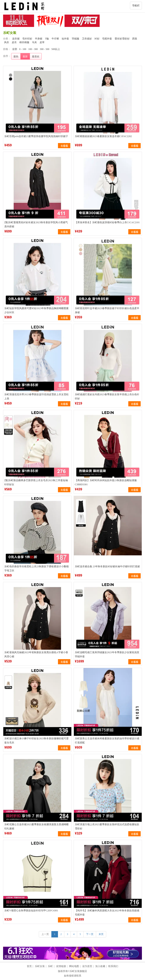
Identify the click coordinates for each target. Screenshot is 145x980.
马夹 (34, 42)
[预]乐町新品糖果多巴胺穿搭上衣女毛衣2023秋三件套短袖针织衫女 (36, 482)
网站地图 (74, 966)
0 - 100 (23, 49)
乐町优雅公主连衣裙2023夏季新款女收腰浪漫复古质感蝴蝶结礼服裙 (37, 826)
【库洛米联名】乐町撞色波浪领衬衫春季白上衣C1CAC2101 (107, 222)
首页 (29, 966)
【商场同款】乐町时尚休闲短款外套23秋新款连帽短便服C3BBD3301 (106, 482)
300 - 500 (45, 49)
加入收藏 (100, 966)
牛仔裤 (55, 39)
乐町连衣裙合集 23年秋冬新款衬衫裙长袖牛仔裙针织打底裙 (107, 566)
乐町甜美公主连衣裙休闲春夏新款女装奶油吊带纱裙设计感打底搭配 (107, 741)
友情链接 (61, 966)
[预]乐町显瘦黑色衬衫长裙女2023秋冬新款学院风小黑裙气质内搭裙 (36, 224)
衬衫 (97, 39)
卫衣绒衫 (87, 39)
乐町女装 (40, 966)
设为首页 (87, 966)
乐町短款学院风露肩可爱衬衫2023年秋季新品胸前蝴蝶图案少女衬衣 (37, 310)
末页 (101, 934)
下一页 (90, 934)
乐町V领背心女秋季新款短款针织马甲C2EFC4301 (31, 911)
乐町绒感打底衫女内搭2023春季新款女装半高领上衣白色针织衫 (107, 396)
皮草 (42, 42)
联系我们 (113, 966)
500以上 (56, 49)
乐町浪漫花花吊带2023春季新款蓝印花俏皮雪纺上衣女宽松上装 (37, 396)
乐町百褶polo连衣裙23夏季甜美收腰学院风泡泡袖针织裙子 (36, 136)
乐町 (50, 966)
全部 (15, 49)
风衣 (7, 42)
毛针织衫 (27, 39)
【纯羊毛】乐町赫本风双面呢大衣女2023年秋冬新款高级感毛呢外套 (107, 913)
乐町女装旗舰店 (78, 971)
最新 (25, 57)
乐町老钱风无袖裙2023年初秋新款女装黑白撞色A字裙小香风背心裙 (36, 654)
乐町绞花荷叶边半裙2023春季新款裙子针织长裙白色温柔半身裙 (107, 310)
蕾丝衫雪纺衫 (122, 39)
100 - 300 (33, 49)
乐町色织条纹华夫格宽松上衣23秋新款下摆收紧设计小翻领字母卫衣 (37, 569)
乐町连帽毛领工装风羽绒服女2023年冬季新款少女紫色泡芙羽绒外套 (107, 654)
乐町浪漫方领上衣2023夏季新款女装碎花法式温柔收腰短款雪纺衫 (107, 826)
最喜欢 (36, 57)
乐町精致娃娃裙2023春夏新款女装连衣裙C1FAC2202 (103, 136)
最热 (16, 57)
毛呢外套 (107, 39)
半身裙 (39, 39)
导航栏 (136, 6)
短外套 (65, 39)
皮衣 (14, 42)
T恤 (47, 39)
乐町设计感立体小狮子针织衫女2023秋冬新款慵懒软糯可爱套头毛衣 (37, 741)
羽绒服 (75, 39)
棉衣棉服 (24, 42)
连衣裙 (16, 39)
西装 (135, 39)
